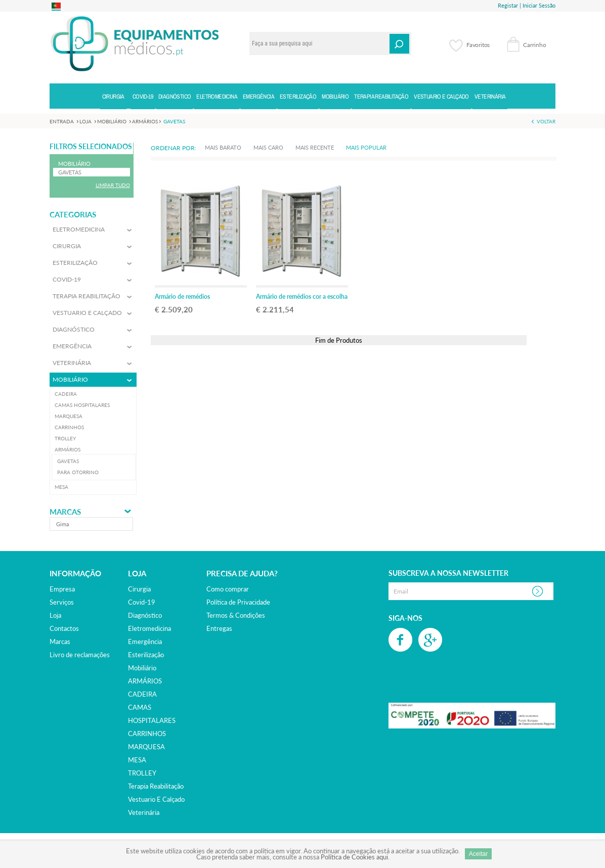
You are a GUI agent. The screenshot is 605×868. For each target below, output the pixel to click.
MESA (137, 760)
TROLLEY (142, 773)
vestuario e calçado (156, 799)
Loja (55, 615)
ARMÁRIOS (145, 681)
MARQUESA (146, 747)
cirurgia (139, 589)
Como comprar (228, 589)
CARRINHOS (147, 734)
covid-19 (142, 602)
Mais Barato (223, 147)
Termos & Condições (236, 615)
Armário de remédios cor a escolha (302, 296)
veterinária (144, 812)
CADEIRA (142, 694)
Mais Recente (315, 147)
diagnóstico (145, 615)
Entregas (219, 628)
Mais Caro (268, 147)
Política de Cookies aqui (354, 857)
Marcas (65, 512)
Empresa (62, 589)
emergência (145, 642)
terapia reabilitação (156, 786)
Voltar (546, 121)
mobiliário (142, 668)
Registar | (509, 5)
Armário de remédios (182, 296)
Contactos (64, 628)
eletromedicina (149, 628)
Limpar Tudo (113, 185)
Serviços (62, 602)
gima (62, 524)
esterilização (146, 655)
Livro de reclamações (80, 655)
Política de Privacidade (238, 602)
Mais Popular (366, 147)
